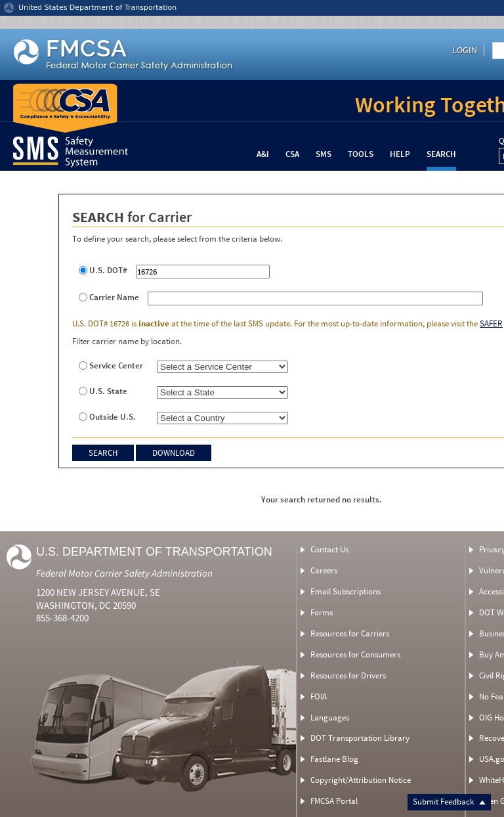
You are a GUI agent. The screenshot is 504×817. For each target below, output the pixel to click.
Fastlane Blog (334, 759)
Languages (330, 718)
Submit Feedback (449, 802)
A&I (263, 154)
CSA (292, 154)
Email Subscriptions (346, 591)
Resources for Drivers (348, 675)
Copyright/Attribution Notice (361, 780)
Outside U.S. (113, 417)
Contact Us (329, 549)
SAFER (491, 323)
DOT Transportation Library (360, 738)
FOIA (319, 696)
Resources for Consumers (355, 654)
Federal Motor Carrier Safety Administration (124, 573)
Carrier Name (114, 298)
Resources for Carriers (350, 633)
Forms (322, 612)
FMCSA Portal (334, 801)
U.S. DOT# (108, 271)
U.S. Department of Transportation (154, 552)
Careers (324, 570)
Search (441, 154)
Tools (361, 154)
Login (465, 50)
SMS (324, 154)
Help (400, 154)
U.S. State (108, 391)
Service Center (116, 366)
